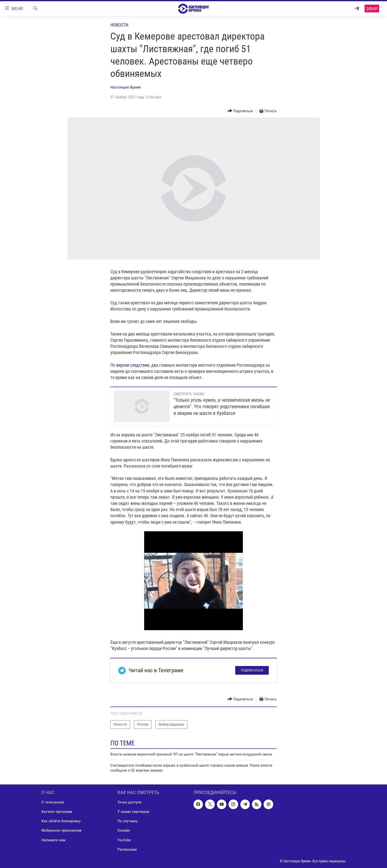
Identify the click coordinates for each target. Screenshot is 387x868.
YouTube (124, 840)
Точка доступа (129, 802)
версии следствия (133, 365)
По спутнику (128, 821)
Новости (119, 25)
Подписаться (252, 670)
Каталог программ (57, 812)
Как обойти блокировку (61, 821)
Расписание (127, 849)
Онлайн (124, 830)
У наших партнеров (133, 812)
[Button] (240, 111)
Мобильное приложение (62, 830)
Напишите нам (53, 840)
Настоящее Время (126, 87)
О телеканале (53, 802)
